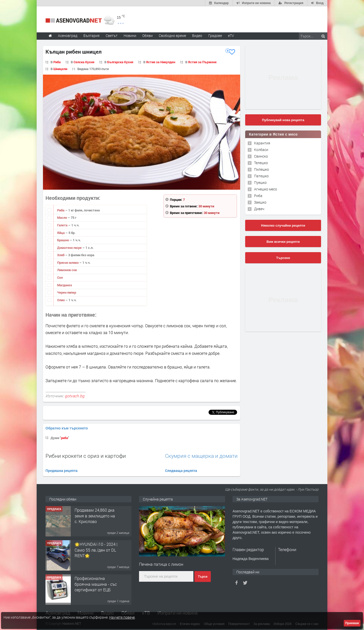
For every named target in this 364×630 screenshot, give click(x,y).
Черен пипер (67, 292)
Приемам (352, 623)
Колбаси (261, 150)
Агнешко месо (266, 189)
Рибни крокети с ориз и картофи (86, 456)
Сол (60, 277)
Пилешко (261, 169)
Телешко (261, 163)
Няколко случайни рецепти (283, 225)
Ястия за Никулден (161, 62)
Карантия (262, 143)
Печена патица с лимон (161, 564)
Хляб (61, 255)
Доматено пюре (70, 248)
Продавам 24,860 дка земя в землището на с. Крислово (95, 516)
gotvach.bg (75, 396)
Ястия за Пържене (202, 62)
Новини (130, 36)
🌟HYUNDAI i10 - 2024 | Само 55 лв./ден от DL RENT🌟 (96, 550)
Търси (203, 577)
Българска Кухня (120, 62)
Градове (215, 36)
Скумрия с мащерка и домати (201, 456)
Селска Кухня (84, 62)
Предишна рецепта (62, 471)
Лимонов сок (67, 270)
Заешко (260, 202)
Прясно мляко (68, 263)
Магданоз (65, 285)
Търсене (283, 258)
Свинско (261, 156)
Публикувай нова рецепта (283, 120)
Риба (57, 62)
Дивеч (259, 209)
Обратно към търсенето (67, 428)
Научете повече (122, 617)
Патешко (261, 176)
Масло (62, 218)
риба (64, 438)
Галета (63, 225)
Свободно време (172, 36)
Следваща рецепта (181, 471)
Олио (61, 300)
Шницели (60, 69)
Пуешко (260, 182)
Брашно (63, 240)
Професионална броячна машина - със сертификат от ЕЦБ (96, 584)
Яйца (61, 233)
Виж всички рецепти (283, 242)
